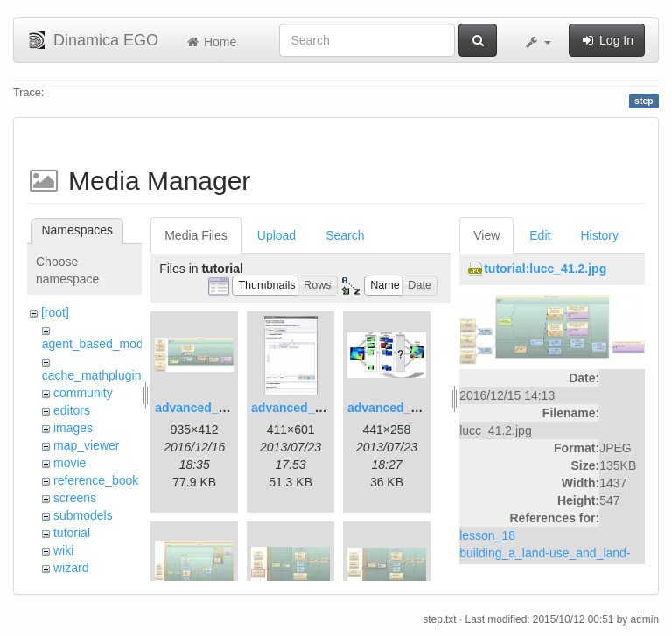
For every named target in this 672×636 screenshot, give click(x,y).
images (73, 428)
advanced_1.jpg (201, 408)
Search (345, 235)
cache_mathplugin (92, 375)
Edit (540, 235)
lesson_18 (487, 535)
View (486, 235)
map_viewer (86, 445)
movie (70, 463)
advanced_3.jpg (393, 408)
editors (72, 410)
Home (210, 42)
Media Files (196, 235)
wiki (63, 550)
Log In (607, 40)
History (599, 235)
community (83, 393)
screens (75, 498)
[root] (55, 312)
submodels (83, 515)
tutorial (72, 533)
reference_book (96, 480)
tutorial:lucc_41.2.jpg (545, 269)
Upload (276, 235)
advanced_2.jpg (297, 408)
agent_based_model (98, 344)
